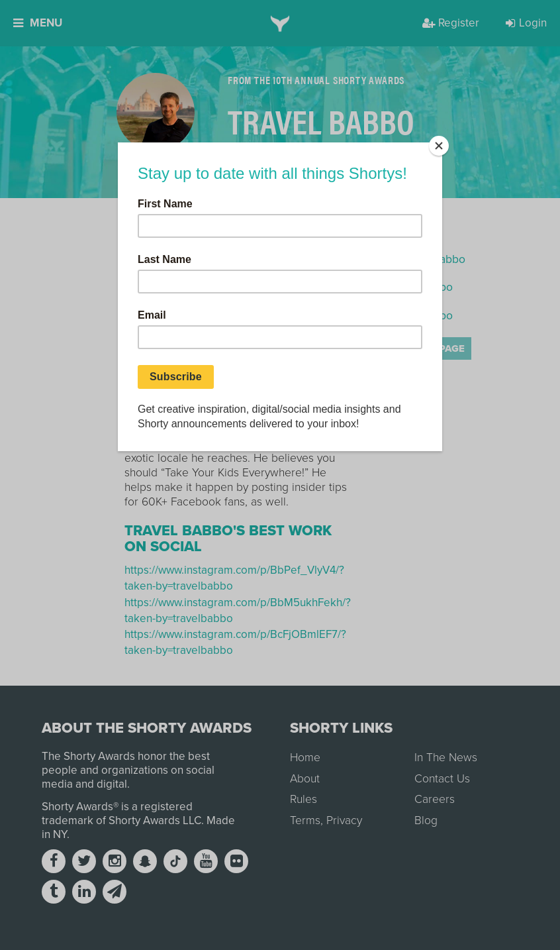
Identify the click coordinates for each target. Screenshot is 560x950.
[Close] (439, 146)
